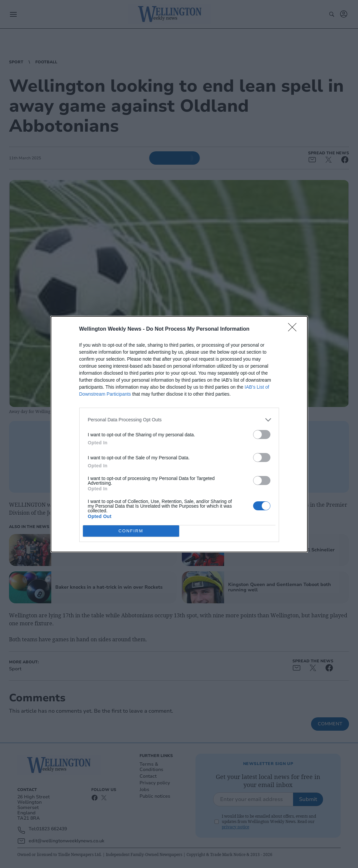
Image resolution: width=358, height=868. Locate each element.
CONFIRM (131, 531)
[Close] (294, 329)
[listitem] (179, 420)
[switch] (262, 434)
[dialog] (179, 434)
